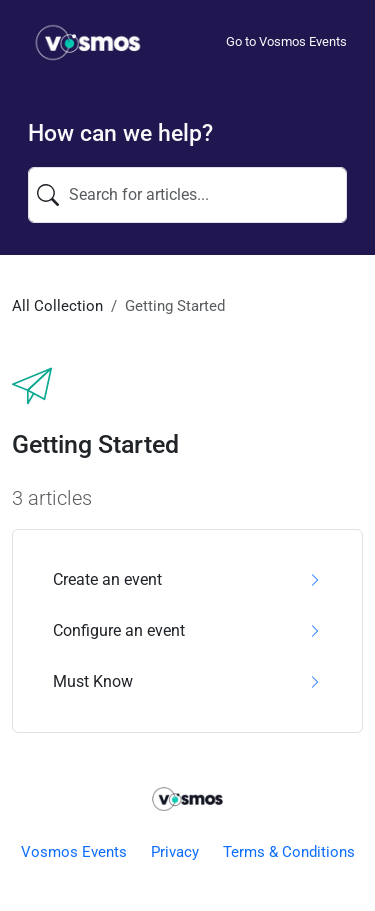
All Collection (57, 306)
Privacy (175, 852)
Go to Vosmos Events (286, 41)
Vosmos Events (74, 852)
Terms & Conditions (289, 852)
